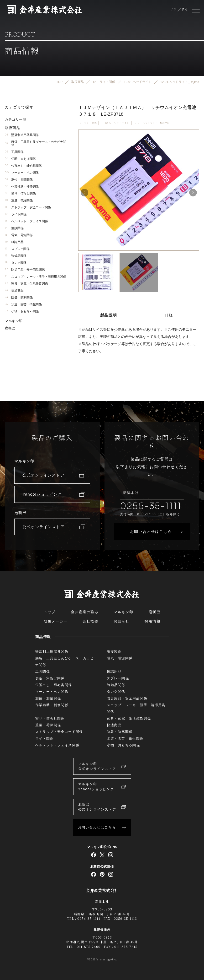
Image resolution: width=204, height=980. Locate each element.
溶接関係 (14, 228)
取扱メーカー (55, 621)
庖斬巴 (10, 328)
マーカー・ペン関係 (22, 173)
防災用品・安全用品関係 (25, 270)
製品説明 (109, 316)
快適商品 (14, 290)
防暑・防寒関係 (19, 297)
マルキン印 (14, 321)
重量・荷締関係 (19, 200)
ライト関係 (16, 214)
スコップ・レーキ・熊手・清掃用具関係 (35, 277)
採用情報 (152, 621)
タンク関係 (16, 263)
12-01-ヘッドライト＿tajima (151, 123)
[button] (193, 193)
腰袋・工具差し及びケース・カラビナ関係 (35, 143)
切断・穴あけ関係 (20, 159)
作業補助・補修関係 (22, 187)
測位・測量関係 (19, 180)
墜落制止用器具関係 (22, 135)
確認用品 (14, 242)
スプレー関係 (17, 249)
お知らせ (121, 621)
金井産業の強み (85, 612)
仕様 (169, 316)
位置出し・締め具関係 (23, 166)
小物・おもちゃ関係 (22, 311)
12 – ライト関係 (87, 123)
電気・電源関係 (19, 235)
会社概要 (90, 621)
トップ (50, 612)
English (185, 10)
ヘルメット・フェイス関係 (26, 221)
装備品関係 (16, 256)
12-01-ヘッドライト (117, 123)
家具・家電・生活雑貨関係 (26, 284)
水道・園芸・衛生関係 (23, 304)
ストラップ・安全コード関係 (28, 207)
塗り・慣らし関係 (20, 193)
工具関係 (14, 152)
